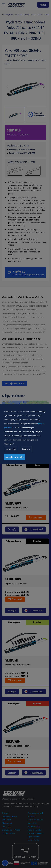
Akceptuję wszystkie (15, 457)
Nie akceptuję (11, 449)
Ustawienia (26, 449)
